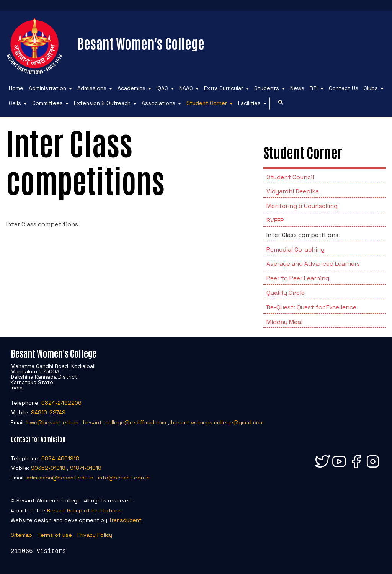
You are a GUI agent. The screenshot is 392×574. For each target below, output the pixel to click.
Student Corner (207, 103)
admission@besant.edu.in (60, 478)
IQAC (162, 88)
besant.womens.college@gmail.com (217, 422)
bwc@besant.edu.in (52, 422)
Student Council (290, 177)
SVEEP (275, 220)
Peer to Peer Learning (298, 278)
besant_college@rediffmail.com (125, 422)
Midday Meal (284, 322)
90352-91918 (48, 468)
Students (267, 88)
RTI (314, 88)
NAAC (186, 88)
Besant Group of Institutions (84, 510)
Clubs (371, 88)
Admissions (92, 88)
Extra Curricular (224, 88)
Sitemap (21, 535)
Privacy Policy (95, 535)
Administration (47, 88)
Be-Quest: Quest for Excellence (311, 307)
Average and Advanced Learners (313, 264)
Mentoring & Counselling (302, 206)
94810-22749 (48, 412)
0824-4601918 (60, 458)
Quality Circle (286, 293)
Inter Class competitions (302, 235)
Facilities (249, 103)
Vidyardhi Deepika (293, 191)
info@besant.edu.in (124, 478)
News (297, 88)
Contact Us (344, 88)
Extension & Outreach (102, 103)
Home (16, 88)
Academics (131, 88)
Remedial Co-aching (296, 249)
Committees (47, 103)
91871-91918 (86, 468)
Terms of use (55, 535)
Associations (158, 103)
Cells (15, 103)
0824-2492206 (61, 403)
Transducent (125, 520)
